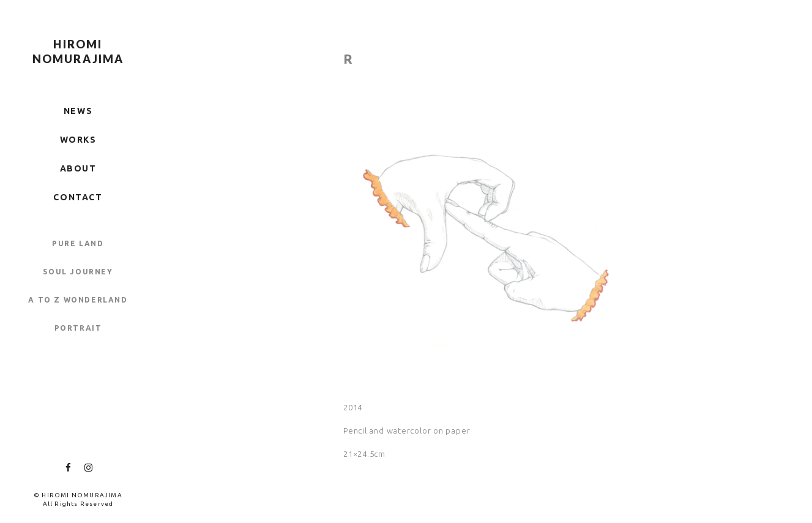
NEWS (78, 111)
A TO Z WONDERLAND (78, 300)
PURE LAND (78, 243)
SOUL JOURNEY (78, 272)
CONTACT (78, 197)
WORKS (78, 140)
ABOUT (78, 168)
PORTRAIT (78, 328)
